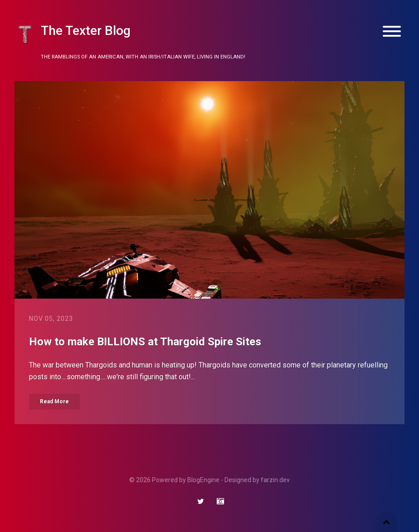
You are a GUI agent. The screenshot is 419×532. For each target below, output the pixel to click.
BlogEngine (203, 480)
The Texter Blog (86, 31)
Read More (54, 401)
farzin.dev (275, 480)
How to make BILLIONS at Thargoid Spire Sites (145, 342)
